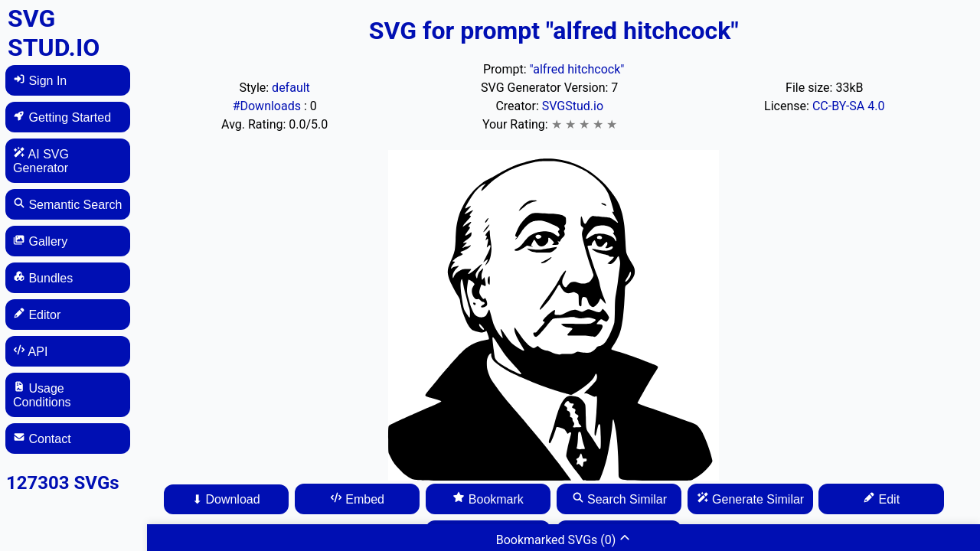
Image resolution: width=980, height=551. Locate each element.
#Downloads (268, 106)
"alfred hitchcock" (577, 69)
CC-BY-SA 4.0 (849, 106)
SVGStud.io (573, 106)
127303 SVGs (63, 483)
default (291, 88)
